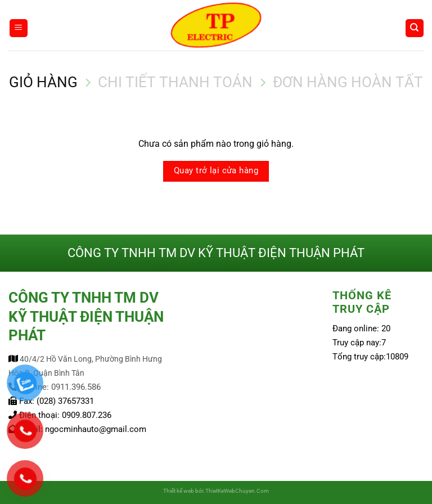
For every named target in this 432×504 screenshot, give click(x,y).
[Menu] (19, 28)
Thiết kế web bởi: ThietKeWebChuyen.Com (216, 491)
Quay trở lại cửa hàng (216, 171)
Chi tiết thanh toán (175, 82)
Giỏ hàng (43, 82)
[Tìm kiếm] (415, 28)
